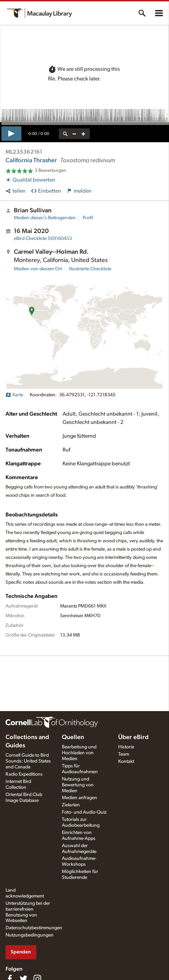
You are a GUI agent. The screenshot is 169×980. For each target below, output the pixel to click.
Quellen (73, 737)
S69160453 (43, 239)
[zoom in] (83, 134)
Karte (14, 395)
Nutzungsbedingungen (30, 935)
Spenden (21, 952)
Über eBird (133, 737)
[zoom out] (74, 134)
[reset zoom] (65, 134)
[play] (11, 134)
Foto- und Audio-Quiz (84, 812)
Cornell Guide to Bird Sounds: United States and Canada (28, 761)
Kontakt (126, 761)
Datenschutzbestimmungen (34, 928)
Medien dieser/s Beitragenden (45, 218)
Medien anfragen (79, 798)
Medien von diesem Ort (38, 269)
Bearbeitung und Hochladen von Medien (79, 753)
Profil (88, 218)
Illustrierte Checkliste (90, 269)
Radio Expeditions (24, 774)
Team (124, 754)
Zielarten (71, 805)
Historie (126, 747)
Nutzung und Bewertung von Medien (78, 785)
